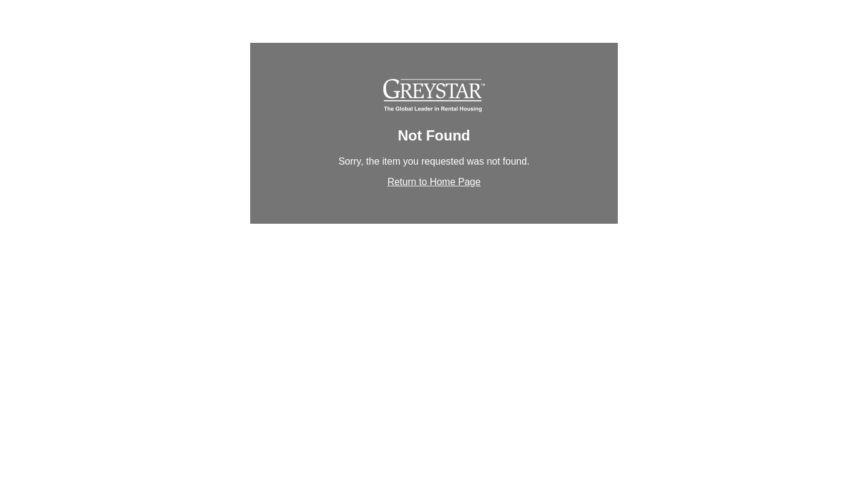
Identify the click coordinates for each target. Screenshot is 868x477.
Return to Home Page (434, 182)
